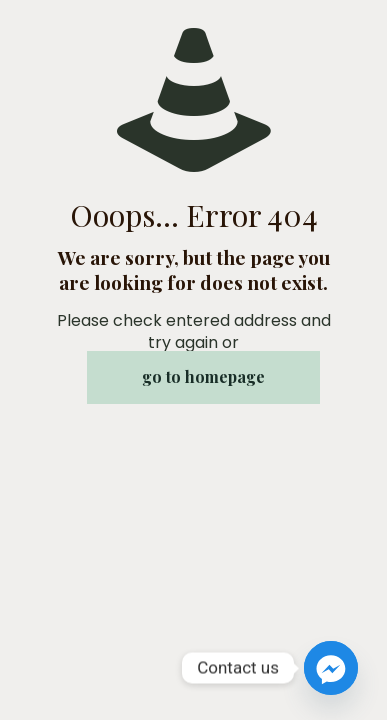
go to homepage (203, 376)
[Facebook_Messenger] (331, 668)
